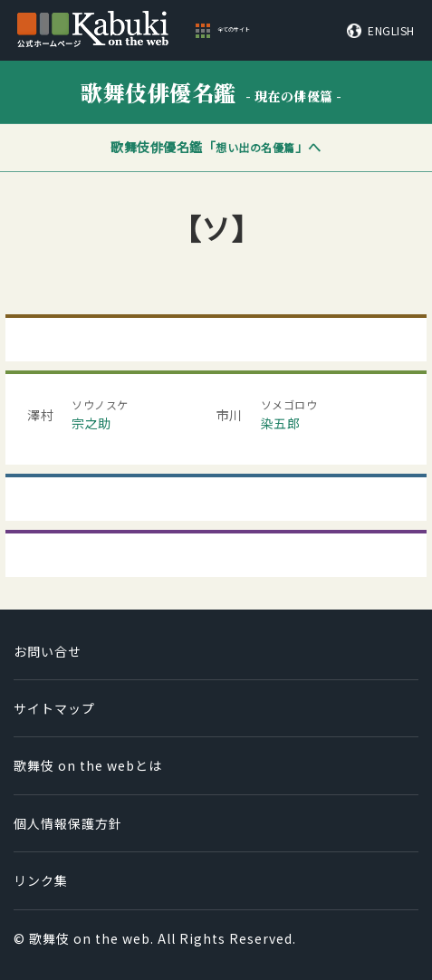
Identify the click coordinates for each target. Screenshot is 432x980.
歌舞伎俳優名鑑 (211, 92)
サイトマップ (54, 708)
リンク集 (41, 880)
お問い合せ (48, 651)
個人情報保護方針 (68, 823)
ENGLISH (391, 31)
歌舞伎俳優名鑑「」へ (216, 147)
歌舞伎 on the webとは (88, 765)
